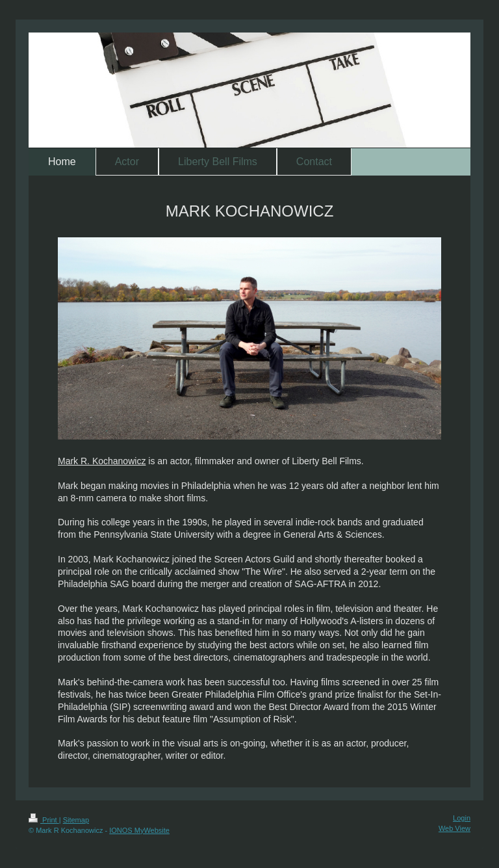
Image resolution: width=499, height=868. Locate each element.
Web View (454, 828)
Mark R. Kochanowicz (102, 461)
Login (462, 818)
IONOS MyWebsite (139, 830)
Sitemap (76, 820)
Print (44, 820)
